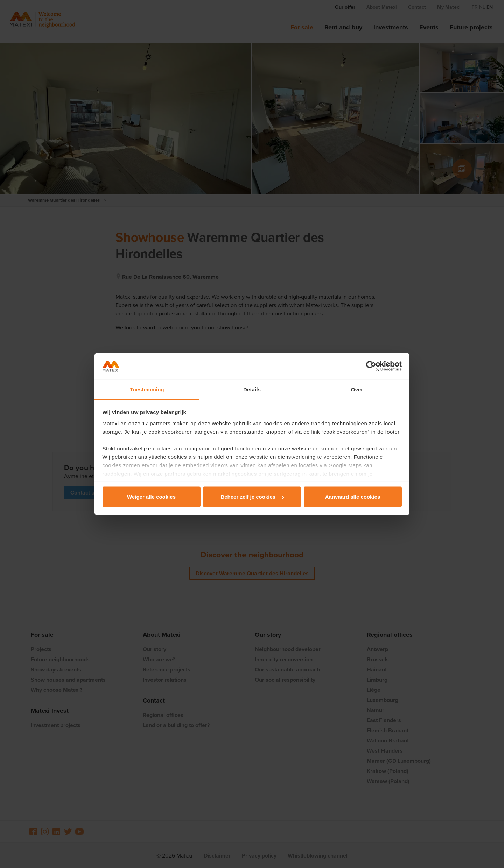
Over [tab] (357, 389)
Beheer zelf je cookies (252, 497)
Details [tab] (252, 389)
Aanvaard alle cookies (353, 497)
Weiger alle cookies (151, 497)
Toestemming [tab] (147, 389)
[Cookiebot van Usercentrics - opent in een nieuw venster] (371, 366)
